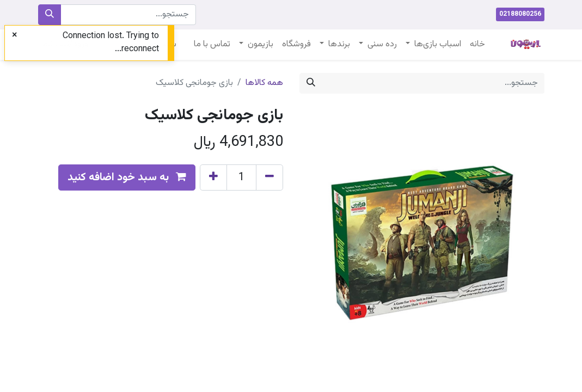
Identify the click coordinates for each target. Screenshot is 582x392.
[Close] (14, 36)
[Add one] (213, 177)
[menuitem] (477, 45)
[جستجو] (50, 15)
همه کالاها (264, 83)
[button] (127, 177)
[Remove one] (269, 177)
